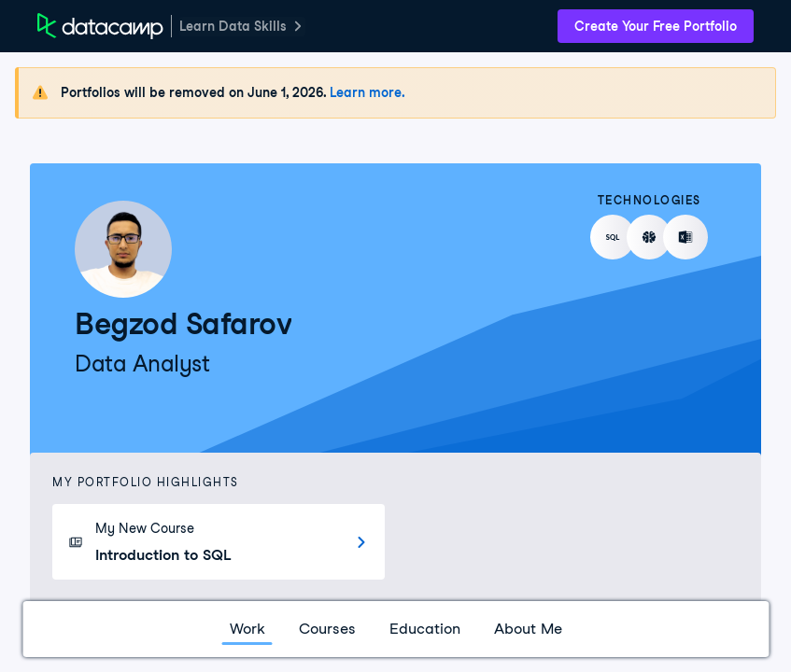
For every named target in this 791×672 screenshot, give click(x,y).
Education (425, 629)
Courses (327, 629)
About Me (528, 629)
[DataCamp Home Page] (100, 26)
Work (247, 629)
